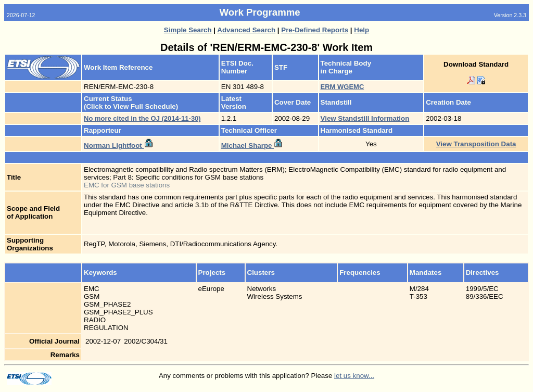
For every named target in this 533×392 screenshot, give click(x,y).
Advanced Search (246, 30)
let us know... (354, 376)
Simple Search (188, 30)
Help (361, 30)
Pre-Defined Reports (315, 30)
